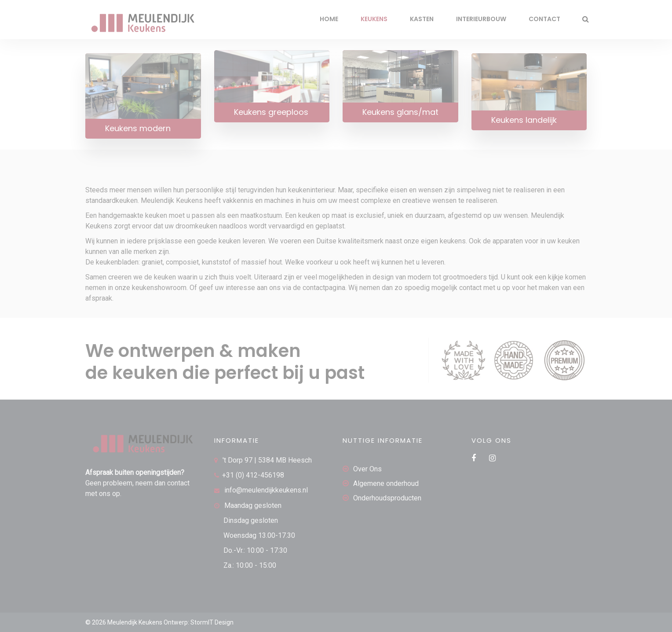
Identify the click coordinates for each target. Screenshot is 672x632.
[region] (114, 568)
